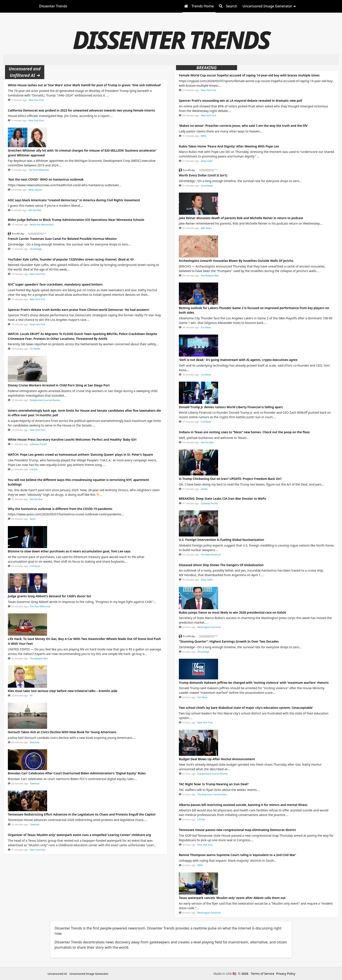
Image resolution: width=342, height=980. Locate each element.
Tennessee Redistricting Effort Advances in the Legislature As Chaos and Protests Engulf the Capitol (82, 814)
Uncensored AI (57, 974)
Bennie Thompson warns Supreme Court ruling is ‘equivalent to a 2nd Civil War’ (238, 855)
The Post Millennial (39, 170)
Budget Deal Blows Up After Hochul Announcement (217, 759)
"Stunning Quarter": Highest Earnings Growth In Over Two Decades (229, 641)
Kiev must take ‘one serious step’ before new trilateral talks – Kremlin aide (63, 691)
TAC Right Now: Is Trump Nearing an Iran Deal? (214, 784)
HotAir (204, 489)
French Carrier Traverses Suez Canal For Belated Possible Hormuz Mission (63, 239)
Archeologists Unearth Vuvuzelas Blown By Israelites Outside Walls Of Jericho (236, 261)
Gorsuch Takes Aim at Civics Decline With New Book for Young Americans (62, 732)
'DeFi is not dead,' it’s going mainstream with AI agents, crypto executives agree (238, 360)
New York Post (36, 100)
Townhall (35, 784)
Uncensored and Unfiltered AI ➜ (25, 72)
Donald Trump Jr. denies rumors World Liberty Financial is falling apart (231, 407)
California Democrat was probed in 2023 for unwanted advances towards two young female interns (81, 110)
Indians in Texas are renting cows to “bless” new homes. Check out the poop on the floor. (245, 432)
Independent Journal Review (45, 400)
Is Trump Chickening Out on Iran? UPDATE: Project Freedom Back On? (230, 479)
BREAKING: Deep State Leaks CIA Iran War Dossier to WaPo (222, 498)
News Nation (35, 190)
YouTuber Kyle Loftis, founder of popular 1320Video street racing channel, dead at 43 (71, 259)
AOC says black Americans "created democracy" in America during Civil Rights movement (74, 200)
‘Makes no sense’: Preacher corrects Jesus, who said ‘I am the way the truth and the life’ (243, 126)
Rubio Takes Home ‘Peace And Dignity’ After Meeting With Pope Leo (229, 146)
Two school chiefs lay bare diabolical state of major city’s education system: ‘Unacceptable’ (246, 708)
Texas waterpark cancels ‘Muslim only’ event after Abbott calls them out (232, 898)
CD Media (35, 349)
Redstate (35, 742)
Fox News (206, 327)
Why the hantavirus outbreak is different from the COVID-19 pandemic (60, 509)
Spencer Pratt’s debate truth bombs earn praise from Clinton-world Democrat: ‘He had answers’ (79, 310)
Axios (33, 519)
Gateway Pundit (38, 444)
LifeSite (34, 469)
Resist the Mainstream (42, 225)
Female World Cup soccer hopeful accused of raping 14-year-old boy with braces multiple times (249, 75)
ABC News (206, 228)
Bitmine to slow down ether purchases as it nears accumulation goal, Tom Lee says (69, 551)
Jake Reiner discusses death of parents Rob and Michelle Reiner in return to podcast (241, 218)
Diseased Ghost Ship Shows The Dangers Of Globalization (221, 565)
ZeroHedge (36, 249)
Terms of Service (263, 974)
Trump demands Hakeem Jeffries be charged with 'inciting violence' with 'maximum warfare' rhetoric (254, 683)
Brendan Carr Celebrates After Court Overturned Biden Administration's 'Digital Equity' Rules (77, 773)
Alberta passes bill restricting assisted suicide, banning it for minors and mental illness (243, 805)
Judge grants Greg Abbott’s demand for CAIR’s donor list (49, 596)
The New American (211, 555)
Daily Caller (207, 161)
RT (31, 696)
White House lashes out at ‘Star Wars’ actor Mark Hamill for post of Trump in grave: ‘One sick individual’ (84, 85)
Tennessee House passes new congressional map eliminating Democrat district (237, 830)
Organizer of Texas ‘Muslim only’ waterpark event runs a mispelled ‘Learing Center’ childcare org (79, 835)
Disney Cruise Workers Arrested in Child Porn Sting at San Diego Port (59, 385)
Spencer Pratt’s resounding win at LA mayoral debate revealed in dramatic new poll (240, 101)
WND (204, 136)
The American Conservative (212, 794)
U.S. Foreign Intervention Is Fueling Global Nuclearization (221, 540)
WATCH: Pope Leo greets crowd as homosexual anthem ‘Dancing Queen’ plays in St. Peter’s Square (80, 454)
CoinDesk (35, 566)
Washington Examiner (209, 627)
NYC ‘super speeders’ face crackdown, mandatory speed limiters (55, 284)
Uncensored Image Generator (89, 974)
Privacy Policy (286, 974)
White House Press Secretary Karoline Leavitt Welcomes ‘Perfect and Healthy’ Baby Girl (72, 439)
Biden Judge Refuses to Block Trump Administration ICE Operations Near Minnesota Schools (76, 220)
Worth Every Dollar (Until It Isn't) (203, 175)
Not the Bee (35, 210)
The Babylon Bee (39, 658)
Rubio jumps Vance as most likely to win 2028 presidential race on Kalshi (233, 612)
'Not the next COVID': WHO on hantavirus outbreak (46, 179)
